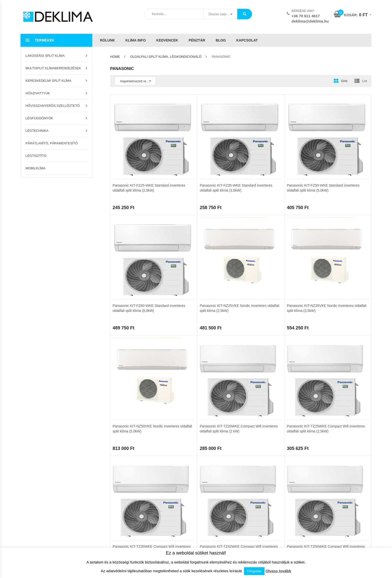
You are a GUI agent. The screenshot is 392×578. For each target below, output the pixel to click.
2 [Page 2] (128, 346)
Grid (344, 81)
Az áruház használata (125, 383)
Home (115, 57)
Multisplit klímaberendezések (53, 68)
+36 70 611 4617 (306, 16)
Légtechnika (37, 131)
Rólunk (107, 40)
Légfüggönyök (39, 118)
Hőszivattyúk (38, 93)
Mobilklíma (35, 168)
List (364, 81)
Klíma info (136, 40)
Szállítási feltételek (123, 391)
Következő (162, 346)
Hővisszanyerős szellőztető (53, 106)
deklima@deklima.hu (310, 21)
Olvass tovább (278, 571)
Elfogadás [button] (254, 571)
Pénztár (197, 40)
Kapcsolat (247, 40)
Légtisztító (36, 156)
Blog (221, 40)
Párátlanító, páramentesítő (52, 143)
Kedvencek (167, 40)
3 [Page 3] (140, 346)
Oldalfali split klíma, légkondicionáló (166, 57)
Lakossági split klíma (45, 56)
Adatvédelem (207, 391)
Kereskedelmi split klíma (48, 81)
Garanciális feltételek (124, 407)
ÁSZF (202, 383)
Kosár (25, 383)
